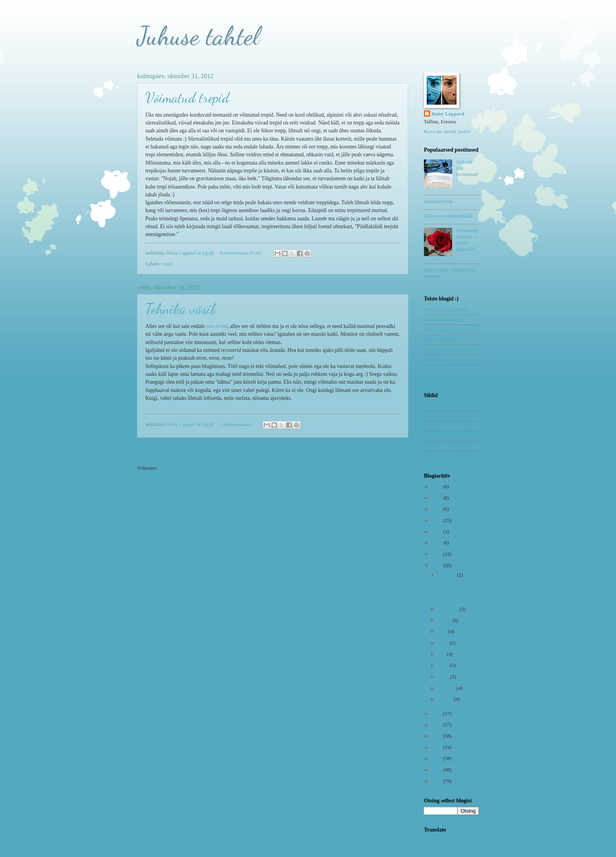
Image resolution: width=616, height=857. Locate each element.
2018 (437, 532)
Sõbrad (431, 446)
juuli (443, 632)
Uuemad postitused (164, 452)
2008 (437, 747)
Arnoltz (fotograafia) (445, 309)
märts (444, 677)
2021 (437, 498)
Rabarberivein (438, 201)
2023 (437, 487)
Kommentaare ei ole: (242, 253)
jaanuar (446, 699)
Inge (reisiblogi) (440, 339)
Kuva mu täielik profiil (447, 132)
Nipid (430, 426)
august (445, 621)
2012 (437, 566)
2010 (437, 725)
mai (442, 654)
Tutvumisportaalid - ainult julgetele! (467, 240)
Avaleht (271, 452)
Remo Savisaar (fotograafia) (439, 373)
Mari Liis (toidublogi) (446, 350)
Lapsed (431, 416)
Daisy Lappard (448, 114)
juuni (444, 643)
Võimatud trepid (187, 98)
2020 (437, 509)
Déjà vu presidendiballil (448, 216)
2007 (437, 758)
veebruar (447, 688)
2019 (437, 520)
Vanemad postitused (380, 452)
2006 (437, 770)
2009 (437, 736)
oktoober (447, 575)
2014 (437, 543)
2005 (437, 781)
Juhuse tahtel (198, 36)
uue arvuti (217, 326)
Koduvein (434, 406)
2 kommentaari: (236, 425)
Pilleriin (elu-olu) (442, 359)
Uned (167, 264)
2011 (437, 714)
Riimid (431, 436)
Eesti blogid (436, 330)
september (449, 609)
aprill (444, 665)
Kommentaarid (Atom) (182, 468)
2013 (437, 554)
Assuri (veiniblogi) (443, 319)
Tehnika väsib (181, 309)
